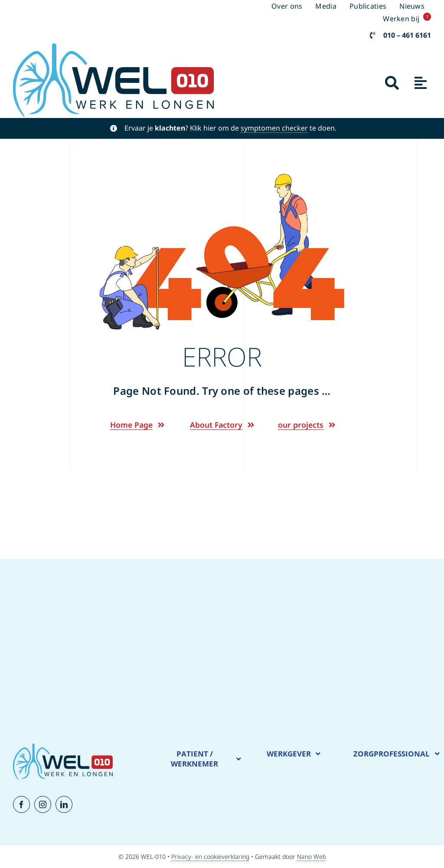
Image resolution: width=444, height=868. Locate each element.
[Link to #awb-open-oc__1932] (421, 83)
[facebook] (21, 804)
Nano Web (312, 857)
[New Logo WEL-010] (113, 47)
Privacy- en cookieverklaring (210, 857)
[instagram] (43, 804)
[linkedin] (64, 804)
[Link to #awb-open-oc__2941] (392, 83)
